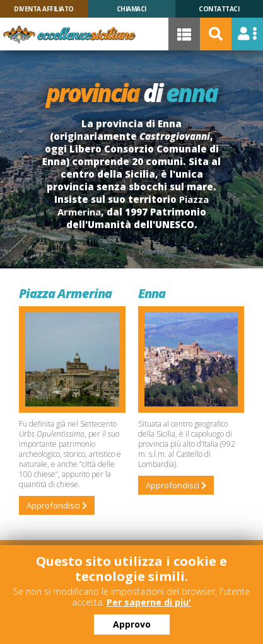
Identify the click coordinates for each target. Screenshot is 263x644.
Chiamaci (131, 9)
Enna (152, 293)
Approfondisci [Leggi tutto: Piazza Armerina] (57, 505)
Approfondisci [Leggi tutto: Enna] (176, 485)
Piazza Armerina (65, 293)
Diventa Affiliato (44, 9)
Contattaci (219, 9)
